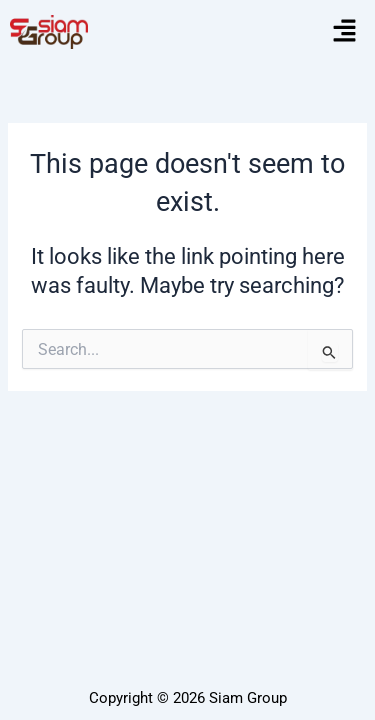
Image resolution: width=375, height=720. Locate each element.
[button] (345, 32)
